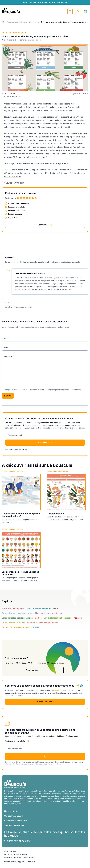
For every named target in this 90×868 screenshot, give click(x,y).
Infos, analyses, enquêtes (39, 608)
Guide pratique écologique (17, 22)
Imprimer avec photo (16, 207)
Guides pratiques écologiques (16, 627)
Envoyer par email (15, 214)
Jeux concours (29, 857)
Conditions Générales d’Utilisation (16, 854)
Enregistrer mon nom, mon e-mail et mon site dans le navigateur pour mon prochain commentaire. (43, 390)
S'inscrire (70, 11)
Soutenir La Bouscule (45, 702)
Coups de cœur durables (13, 623)
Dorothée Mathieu (82, 94)
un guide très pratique (27, 140)
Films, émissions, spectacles (48, 613)
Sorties (38, 618)
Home (3, 22)
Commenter (43, 225)
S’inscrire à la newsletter (16, 821)
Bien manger (34, 22)
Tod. (33, 862)
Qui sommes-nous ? (14, 816)
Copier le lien (13, 218)
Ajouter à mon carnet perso (19, 203)
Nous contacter (11, 811)
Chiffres (36, 627)
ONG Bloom (19, 183)
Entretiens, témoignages (13, 608)
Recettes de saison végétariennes (43, 623)
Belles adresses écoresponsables (17, 618)
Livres (56, 608)
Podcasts (78, 618)
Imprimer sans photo (16, 210)
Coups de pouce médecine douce (17, 613)
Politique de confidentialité (13, 857)
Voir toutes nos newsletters (16, 450)
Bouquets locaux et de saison (58, 618)
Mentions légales (10, 851)
